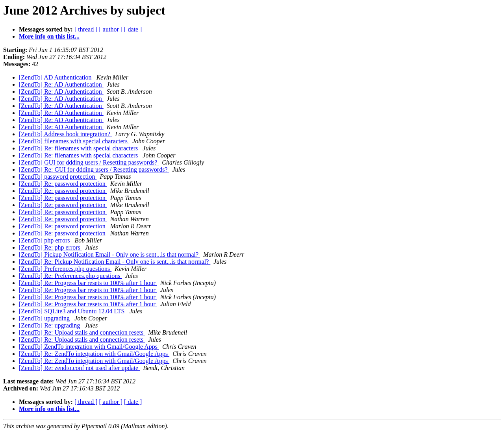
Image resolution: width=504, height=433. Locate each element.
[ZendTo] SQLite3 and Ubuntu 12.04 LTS (72, 311)
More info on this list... (49, 36)
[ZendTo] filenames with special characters (74, 141)
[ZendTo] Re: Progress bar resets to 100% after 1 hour (88, 283)
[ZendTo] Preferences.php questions (65, 269)
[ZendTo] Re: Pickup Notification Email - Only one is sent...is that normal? (115, 262)
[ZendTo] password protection (58, 177)
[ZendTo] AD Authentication (56, 77)
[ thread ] (86, 29)
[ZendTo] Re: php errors (50, 247)
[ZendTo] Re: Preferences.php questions (70, 276)
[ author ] (111, 29)
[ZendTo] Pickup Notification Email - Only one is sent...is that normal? (109, 254)
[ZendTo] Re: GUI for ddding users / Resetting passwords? (94, 169)
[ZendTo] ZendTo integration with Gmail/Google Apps (89, 347)
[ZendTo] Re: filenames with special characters (79, 148)
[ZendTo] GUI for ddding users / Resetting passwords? (89, 162)
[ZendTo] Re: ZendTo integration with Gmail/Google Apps (94, 354)
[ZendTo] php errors (45, 240)
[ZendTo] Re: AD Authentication (61, 84)
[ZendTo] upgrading (45, 318)
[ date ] (133, 29)
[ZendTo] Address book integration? (65, 134)
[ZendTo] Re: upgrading (50, 325)
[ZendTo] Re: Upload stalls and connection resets (82, 332)
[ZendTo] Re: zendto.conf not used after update (79, 368)
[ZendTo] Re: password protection (63, 184)
